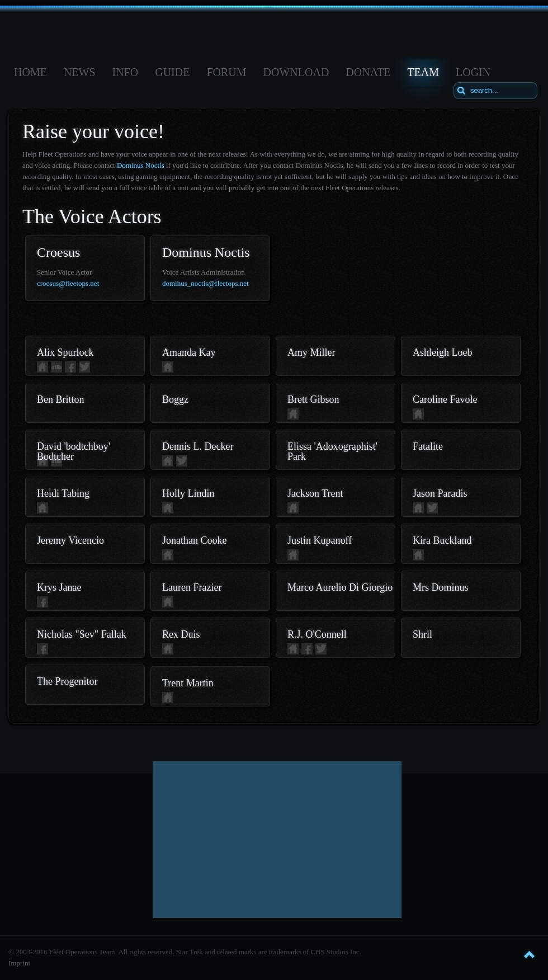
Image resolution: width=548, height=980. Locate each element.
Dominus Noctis (141, 165)
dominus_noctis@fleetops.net (206, 283)
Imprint (19, 963)
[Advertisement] (277, 840)
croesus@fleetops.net (68, 283)
